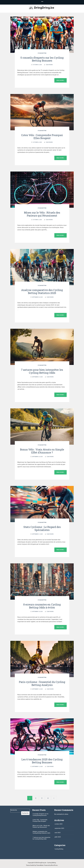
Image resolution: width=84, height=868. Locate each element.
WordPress (54, 865)
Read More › (61, 80)
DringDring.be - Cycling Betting (47, 863)
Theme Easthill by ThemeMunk (35, 865)
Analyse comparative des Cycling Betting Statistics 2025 (42, 291)
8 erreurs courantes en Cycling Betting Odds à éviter (42, 606)
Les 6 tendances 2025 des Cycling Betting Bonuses (42, 761)
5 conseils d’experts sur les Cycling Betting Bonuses (42, 59)
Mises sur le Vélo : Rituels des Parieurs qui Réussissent (42, 214)
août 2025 (58, 833)
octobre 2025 (58, 824)
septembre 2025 (59, 828)
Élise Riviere (49, 65)
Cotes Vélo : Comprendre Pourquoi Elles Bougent (42, 137)
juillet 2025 (58, 837)
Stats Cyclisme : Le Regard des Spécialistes (42, 528)
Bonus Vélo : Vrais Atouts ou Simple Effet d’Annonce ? (42, 451)
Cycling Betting (42, 53)
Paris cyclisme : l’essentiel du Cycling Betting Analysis (42, 683)
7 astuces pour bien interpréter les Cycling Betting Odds (42, 371)
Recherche (14, 810)
